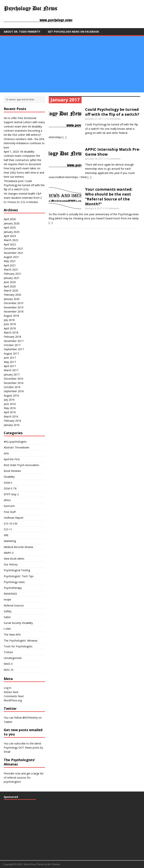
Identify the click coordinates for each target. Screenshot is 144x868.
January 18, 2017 (94, 159)
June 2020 (10, 282)
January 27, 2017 (94, 119)
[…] (64, 137)
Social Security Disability (18, 623)
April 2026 (10, 219)
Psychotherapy (13, 588)
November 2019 (14, 307)
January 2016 (12, 425)
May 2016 (10, 408)
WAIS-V (8, 664)
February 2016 (12, 421)
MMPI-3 (9, 553)
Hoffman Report (14, 518)
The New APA (12, 635)
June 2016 (10, 404)
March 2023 (11, 240)
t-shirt (7, 629)
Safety (8, 611)
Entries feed (11, 692)
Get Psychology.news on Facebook (73, 32)
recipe (7, 599)
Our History (11, 564)
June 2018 (10, 324)
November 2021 (14, 253)
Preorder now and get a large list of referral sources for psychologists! (24, 778)
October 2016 (12, 387)
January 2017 (12, 374)
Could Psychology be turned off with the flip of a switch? (112, 112)
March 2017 (11, 370)
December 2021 (13, 248)
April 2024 (10, 236)
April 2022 (10, 244)
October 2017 (12, 345)
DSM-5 (8, 483)
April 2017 (10, 366)
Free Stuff (10, 512)
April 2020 (10, 286)
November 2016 (14, 383)
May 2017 (10, 362)
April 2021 (10, 265)
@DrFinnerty (30, 718)
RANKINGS (10, 594)
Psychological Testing (17, 570)
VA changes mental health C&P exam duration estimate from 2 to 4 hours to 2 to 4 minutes (23, 198)
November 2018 (14, 311)
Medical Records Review (18, 547)
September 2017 (14, 349)
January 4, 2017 (94, 208)
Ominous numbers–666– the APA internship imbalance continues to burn (24, 143)
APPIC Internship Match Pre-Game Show (113, 152)
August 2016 (11, 395)
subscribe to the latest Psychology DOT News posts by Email (23, 748)
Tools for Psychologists (18, 646)
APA (6, 453)
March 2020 (11, 290)
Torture (8, 652)
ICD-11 (8, 529)
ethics (7, 500)
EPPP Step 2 (11, 494)
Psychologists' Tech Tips (19, 576)
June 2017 (10, 358)
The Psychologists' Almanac (21, 641)
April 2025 (10, 227)
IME (6, 535)
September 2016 (14, 391)
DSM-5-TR (10, 488)
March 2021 (11, 269)
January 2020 (12, 299)
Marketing (10, 541)
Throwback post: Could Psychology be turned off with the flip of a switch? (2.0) (24, 185)
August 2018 (11, 316)
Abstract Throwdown (16, 447)
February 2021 (12, 274)
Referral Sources (14, 605)
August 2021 (11, 257)
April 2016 (10, 412)
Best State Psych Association (21, 465)
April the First (12, 459)
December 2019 (13, 303)
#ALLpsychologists (15, 442)
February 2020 (12, 295)
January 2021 (12, 278)
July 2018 (9, 320)
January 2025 (12, 232)
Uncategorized (13, 658)
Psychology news (14, 582)
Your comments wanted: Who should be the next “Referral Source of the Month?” (109, 197)
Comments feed (14, 696)
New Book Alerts (14, 559)
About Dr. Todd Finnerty (22, 32)
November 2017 (14, 341)
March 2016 (11, 416)
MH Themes (54, 864)
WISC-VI (9, 670)
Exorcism (9, 506)
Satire (7, 617)
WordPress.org (13, 700)
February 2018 (12, 337)
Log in (7, 688)
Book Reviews (12, 471)
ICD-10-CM (10, 524)
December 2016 (13, 379)
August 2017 (11, 353)
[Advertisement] (72, 64)
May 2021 (10, 261)
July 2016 (9, 400)
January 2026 (12, 223)
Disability (9, 477)
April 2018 (10, 328)
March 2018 (11, 332)
